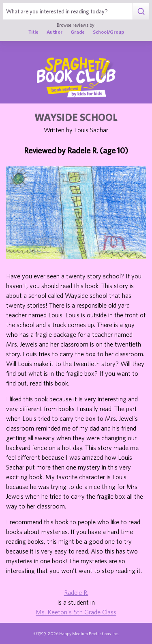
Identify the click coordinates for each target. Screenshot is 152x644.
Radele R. (76, 592)
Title (33, 32)
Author (55, 32)
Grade (78, 32)
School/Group (108, 32)
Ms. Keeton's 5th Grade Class (76, 612)
